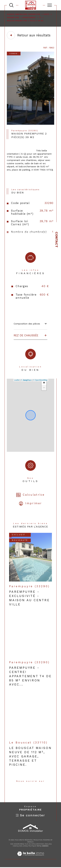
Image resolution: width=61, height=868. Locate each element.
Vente (46, 14)
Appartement (29, 18)
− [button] (44, 388)
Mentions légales (43, 844)
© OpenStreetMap (40, 380)
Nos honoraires (17, 844)
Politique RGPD (34, 846)
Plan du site (30, 844)
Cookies (45, 846)
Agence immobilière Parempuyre (24, 14)
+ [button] (44, 383)
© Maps (26, 380)
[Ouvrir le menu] (50, 5)
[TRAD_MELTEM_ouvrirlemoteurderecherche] (11, 5)
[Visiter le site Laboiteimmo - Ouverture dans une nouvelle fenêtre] (31, 857)
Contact (57, 240)
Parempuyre (13, 18)
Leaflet (17, 380)
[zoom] (30, 124)
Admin (15, 846)
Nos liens (23, 846)
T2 (40, 18)
